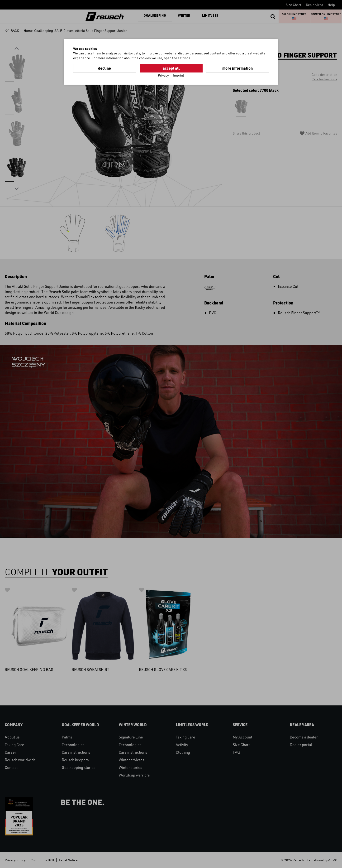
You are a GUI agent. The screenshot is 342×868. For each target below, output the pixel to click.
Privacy (163, 75)
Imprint (179, 75)
